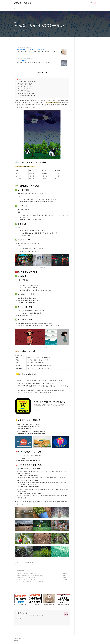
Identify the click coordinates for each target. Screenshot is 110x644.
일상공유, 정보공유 (23, 3)
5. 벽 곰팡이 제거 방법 (24, 91)
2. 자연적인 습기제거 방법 (25, 84)
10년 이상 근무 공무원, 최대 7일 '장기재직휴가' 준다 (29, 575)
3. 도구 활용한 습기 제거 (25, 86)
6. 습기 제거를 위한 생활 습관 (26, 93)
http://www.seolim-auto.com (23, 59)
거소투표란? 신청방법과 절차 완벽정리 (26, 577)
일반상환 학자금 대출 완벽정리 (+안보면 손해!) (28, 579)
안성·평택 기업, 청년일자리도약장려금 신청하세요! (29, 581)
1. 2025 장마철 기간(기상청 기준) (27, 82)
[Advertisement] (87, 67)
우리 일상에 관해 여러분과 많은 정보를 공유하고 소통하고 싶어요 (30, 615)
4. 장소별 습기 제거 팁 (24, 89)
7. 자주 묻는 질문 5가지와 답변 (27, 95)
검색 (92, 3)
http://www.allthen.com (22, 47)
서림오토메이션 (22, 61)
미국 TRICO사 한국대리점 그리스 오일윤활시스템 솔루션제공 (34, 63)
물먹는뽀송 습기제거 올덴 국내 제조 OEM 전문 (31, 50)
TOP (95, 639)
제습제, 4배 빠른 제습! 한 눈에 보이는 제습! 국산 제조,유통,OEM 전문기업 (37, 52)
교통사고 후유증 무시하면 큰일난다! (26, 573)
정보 (18, 571)
